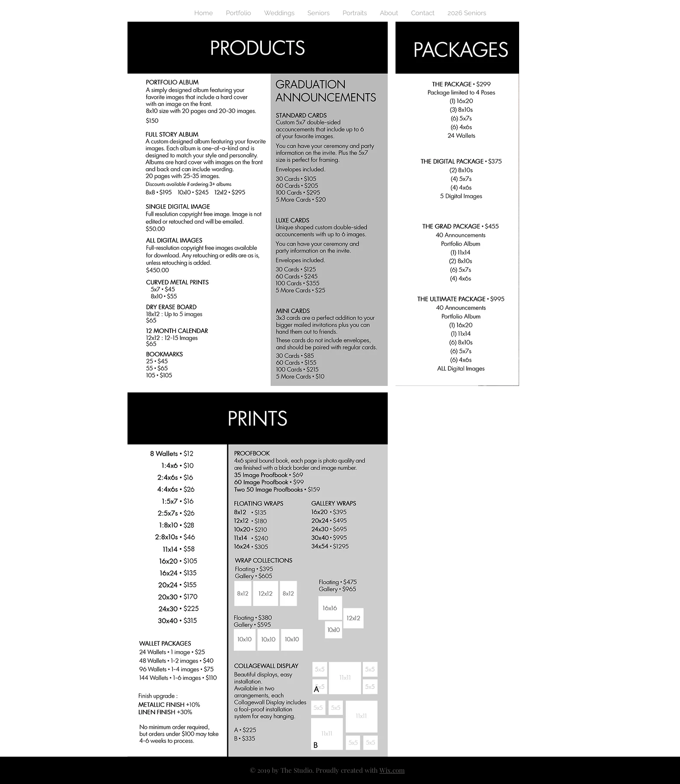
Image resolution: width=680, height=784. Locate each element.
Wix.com (392, 770)
